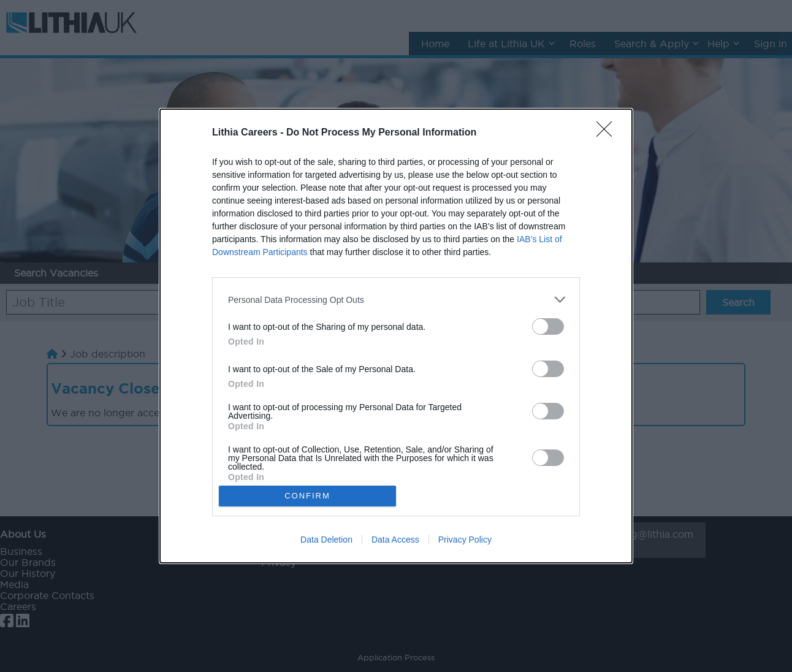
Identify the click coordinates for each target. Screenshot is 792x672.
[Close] (608, 133)
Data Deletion (326, 540)
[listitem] (396, 300)
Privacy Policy (465, 540)
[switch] (548, 326)
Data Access (395, 540)
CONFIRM (307, 496)
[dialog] (396, 336)
